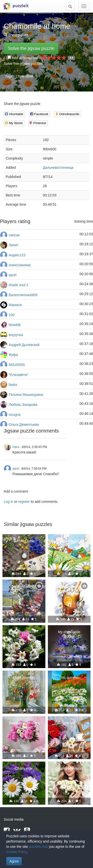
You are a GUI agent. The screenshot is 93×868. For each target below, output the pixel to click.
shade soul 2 (18, 285)
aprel (13, 275)
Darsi (16, 447)
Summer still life (24, 587)
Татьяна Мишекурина (26, 395)
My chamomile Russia (69, 634)
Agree (14, 861)
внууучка (16, 335)
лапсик (14, 235)
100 (12, 315)
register (24, 502)
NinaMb (15, 325)
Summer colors (24, 632)
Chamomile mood (69, 769)
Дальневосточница (58, 168)
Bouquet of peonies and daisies (24, 725)
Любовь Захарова (23, 405)
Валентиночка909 (23, 295)
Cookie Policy (17, 852)
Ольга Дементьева (24, 425)
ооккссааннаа (20, 265)
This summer (69, 678)
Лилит (14, 245)
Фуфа (13, 355)
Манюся (15, 305)
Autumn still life (69, 723)
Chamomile (24, 76)
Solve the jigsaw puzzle (31, 48)
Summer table (24, 541)
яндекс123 (17, 255)
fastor (13, 385)
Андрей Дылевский (24, 345)
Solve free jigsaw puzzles (23, 64)
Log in (8, 502)
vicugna (15, 415)
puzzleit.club (38, 847)
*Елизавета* (18, 375)
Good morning (24, 678)
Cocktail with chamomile (69, 589)
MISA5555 (17, 365)
